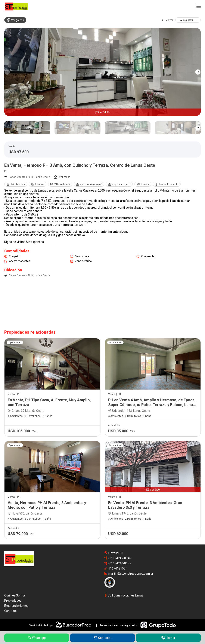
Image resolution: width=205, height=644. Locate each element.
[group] (102, 72)
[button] (198, 72)
